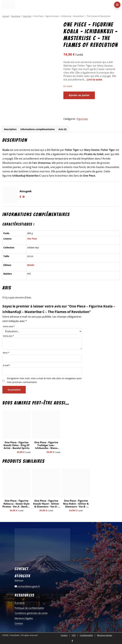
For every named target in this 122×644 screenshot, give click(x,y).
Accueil (6, 16)
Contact (19, 623)
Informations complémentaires (37, 129)
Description (10, 129)
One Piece (32, 239)
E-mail (7, 365)
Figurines (27, 16)
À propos (20, 603)
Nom (6, 353)
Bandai (31, 265)
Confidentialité (86, 635)
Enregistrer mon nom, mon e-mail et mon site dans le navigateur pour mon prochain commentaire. (44, 380)
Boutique (16, 16)
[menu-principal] (117, 5)
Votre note (9, 326)
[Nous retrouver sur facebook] (72, 641)
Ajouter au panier (79, 95)
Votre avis (8, 336)
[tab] (10, 129)
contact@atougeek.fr (27, 586)
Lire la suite (94, 79)
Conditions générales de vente (31, 613)
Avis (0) (63, 129)
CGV (74, 635)
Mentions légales (24, 618)
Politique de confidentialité (29, 608)
